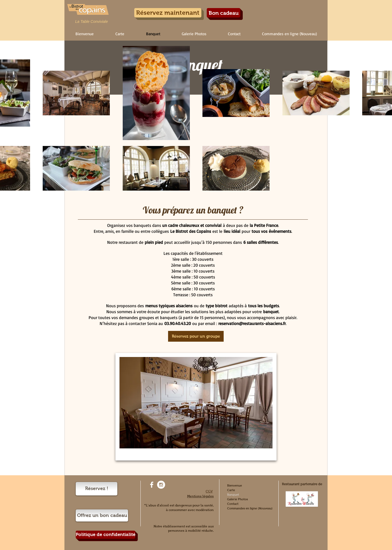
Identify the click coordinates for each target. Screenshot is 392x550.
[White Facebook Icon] (152, 485)
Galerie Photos (237, 499)
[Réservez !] (97, 489)
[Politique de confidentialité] (106, 535)
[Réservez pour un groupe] (196, 336)
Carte (231, 490)
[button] (120, 34)
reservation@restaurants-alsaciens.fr (252, 323)
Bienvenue (235, 485)
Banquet (233, 495)
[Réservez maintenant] (168, 13)
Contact (233, 504)
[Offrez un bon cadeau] (102, 515)
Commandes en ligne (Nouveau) (250, 508)
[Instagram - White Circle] (161, 485)
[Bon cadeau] (224, 13)
